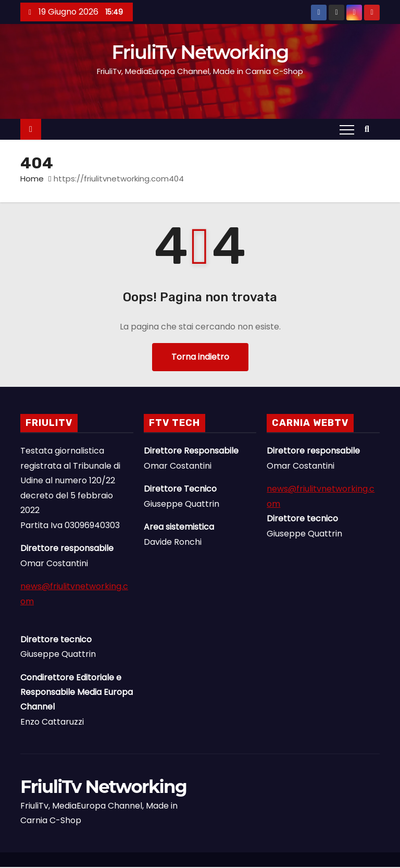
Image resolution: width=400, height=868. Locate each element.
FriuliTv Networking (200, 52)
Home (32, 180)
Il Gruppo (376, 863)
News (355, 863)
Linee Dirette (365, 863)
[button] (370, 130)
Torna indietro (200, 358)
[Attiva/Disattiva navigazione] (347, 130)
